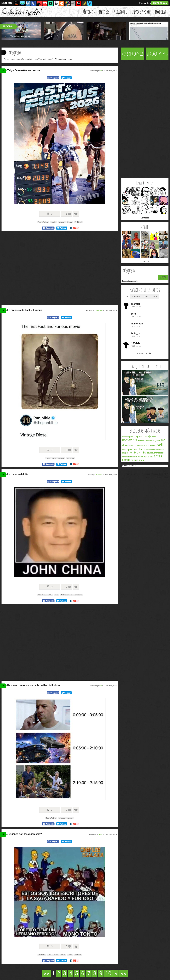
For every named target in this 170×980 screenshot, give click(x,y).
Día (126, 297)
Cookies (155, 474)
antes (158, 456)
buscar (125, 450)
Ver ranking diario (145, 353)
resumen (70, 818)
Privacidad (146, 474)
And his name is (66, 595)
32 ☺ (50, 810)
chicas (142, 449)
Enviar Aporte (141, 12)
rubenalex (99, 311)
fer (101, 71)
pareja (147, 436)
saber (135, 457)
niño (150, 449)
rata (148, 453)
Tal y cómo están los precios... (25, 70)
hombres (140, 446)
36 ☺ (50, 214)
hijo (144, 453)
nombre (133, 453)
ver (140, 453)
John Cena (78, 595)
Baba (100, 834)
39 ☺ (50, 946)
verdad (133, 446)
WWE (50, 595)
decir (145, 457)
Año (155, 297)
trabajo (154, 440)
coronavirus (146, 440)
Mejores (104, 12)
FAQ (161, 474)
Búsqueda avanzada (130, 281)
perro (133, 436)
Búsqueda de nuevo (64, 59)
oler (159, 440)
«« (47, 973)
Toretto (70, 955)
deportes (153, 446)
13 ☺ (50, 450)
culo (140, 457)
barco (124, 457)
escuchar (154, 453)
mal (164, 440)
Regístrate (144, 3)
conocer (125, 437)
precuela (61, 458)
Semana (136, 297)
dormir (126, 445)
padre (140, 437)
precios (61, 222)
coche (147, 446)
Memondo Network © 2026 (157, 478)
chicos (162, 450)
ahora (142, 460)
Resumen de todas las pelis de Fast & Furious (34, 685)
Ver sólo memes (157, 54)
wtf (160, 445)
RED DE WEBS (7, 3)
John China (42, 595)
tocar (154, 437)
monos (63, 955)
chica (150, 457)
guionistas (42, 955)
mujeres (156, 450)
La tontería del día (18, 474)
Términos (137, 474)
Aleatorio (121, 12)
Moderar (161, 12)
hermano (78, 955)
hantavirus (130, 440)
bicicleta (69, 222)
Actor (57, 595)
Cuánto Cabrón (129, 466)
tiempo (126, 460)
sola (139, 440)
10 (108, 973)
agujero (125, 453)
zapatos (161, 453)
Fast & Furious (43, 222)
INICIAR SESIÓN (160, 3)
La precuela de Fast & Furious (25, 310)
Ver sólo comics (133, 54)
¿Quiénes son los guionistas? (25, 834)
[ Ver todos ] (145, 218)
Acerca (129, 474)
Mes (146, 297)
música (135, 460)
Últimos (89, 12)
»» (123, 973)
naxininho (99, 475)
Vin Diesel (78, 222)
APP (166, 474)
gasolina (54, 222)
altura (130, 457)
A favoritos (76, 214)
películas (62, 818)
